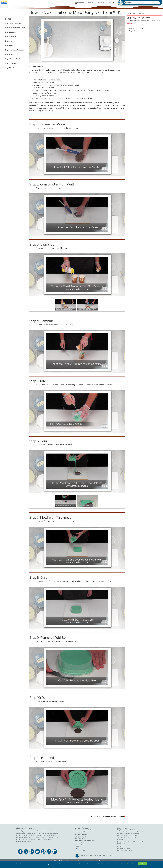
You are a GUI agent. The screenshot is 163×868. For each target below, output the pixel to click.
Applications (79, 3)
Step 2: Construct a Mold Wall (15, 28)
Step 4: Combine (10, 36)
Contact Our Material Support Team (98, 855)
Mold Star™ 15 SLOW (138, 18)
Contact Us (121, 845)
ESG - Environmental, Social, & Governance (131, 841)
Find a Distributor (123, 828)
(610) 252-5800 (80, 842)
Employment (122, 847)
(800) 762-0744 (80, 846)
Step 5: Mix (9, 41)
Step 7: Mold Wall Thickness (14, 50)
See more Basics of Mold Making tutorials (108, 816)
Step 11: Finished (10, 68)
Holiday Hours (122, 843)
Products (91, 3)
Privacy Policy (122, 839)
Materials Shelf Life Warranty (127, 835)
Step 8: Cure (9, 54)
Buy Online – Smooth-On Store (127, 830)
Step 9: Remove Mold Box (13, 59)
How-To (102, 3)
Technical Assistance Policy (127, 837)
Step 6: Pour (9, 45)
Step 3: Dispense (11, 32)
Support (111, 3)
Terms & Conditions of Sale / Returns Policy (132, 832)
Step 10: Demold (10, 63)
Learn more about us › (23, 841)
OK (143, 865)
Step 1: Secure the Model (13, 23)
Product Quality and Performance (128, 834)
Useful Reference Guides (126, 850)
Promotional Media (124, 849)
